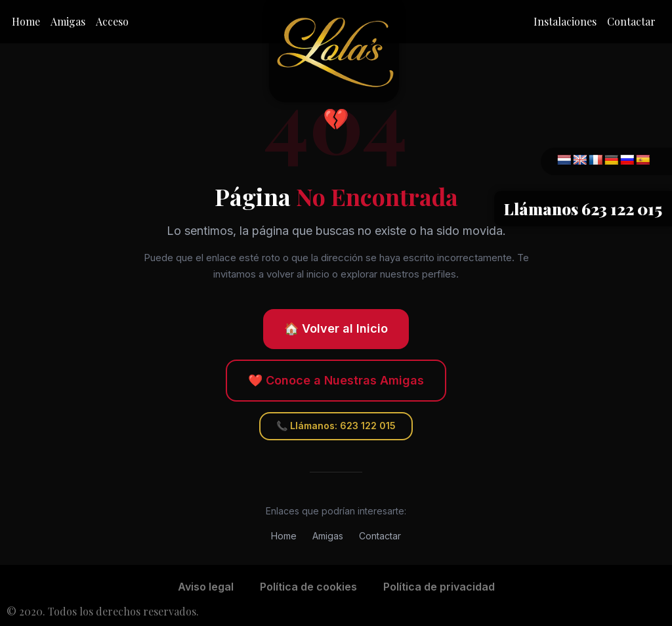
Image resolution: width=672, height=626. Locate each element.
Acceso (112, 21)
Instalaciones (565, 21)
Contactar (631, 21)
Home (26, 21)
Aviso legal (206, 587)
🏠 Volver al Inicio (336, 328)
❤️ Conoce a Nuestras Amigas (336, 380)
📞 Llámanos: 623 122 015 (336, 426)
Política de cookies (308, 587)
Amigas (68, 21)
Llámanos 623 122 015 (583, 209)
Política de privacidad (439, 587)
